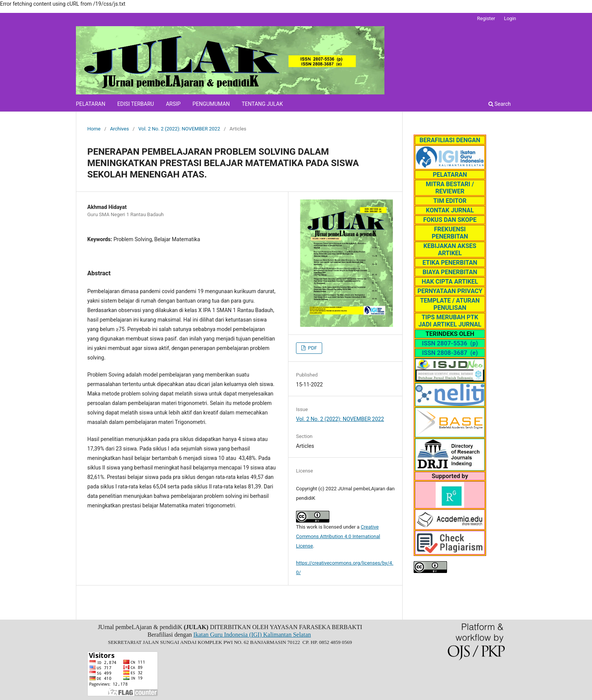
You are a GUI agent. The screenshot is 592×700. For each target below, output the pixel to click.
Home (94, 129)
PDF (312, 348)
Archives (120, 129)
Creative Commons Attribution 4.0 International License (338, 536)
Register (486, 18)
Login (510, 18)
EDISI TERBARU (136, 104)
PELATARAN (91, 104)
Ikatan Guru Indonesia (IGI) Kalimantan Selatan (252, 635)
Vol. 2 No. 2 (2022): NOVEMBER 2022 (179, 129)
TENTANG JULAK (262, 104)
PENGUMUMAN (211, 104)
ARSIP (173, 104)
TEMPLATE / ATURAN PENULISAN (450, 304)
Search (500, 104)
